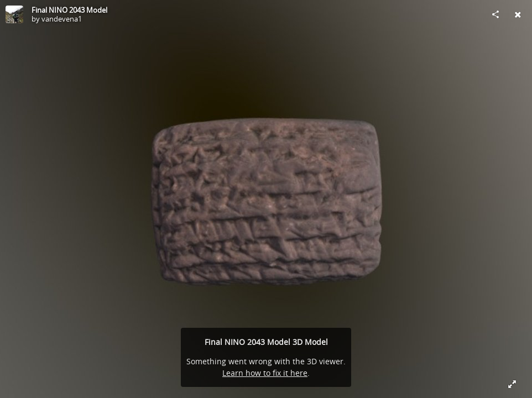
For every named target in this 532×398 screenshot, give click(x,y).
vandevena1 (62, 19)
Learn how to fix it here (265, 373)
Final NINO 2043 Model (69, 10)
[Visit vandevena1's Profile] (14, 14)
